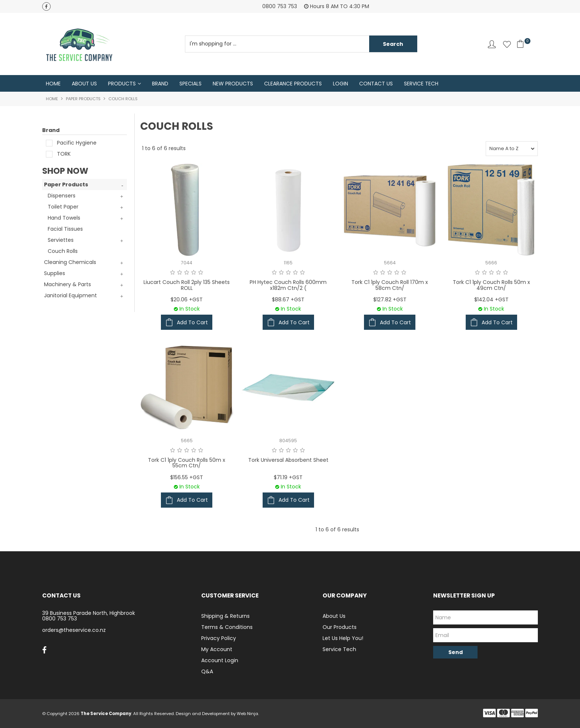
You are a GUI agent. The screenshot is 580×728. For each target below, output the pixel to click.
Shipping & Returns (225, 616)
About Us (84, 84)
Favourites (507, 44)
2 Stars (180, 273)
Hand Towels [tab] (64, 218)
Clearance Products (293, 84)
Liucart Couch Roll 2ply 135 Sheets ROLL (187, 285)
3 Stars (187, 273)
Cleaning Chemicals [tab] (70, 263)
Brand (160, 84)
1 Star (173, 273)
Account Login (220, 660)
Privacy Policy (219, 638)
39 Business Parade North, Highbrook (89, 613)
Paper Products (83, 99)
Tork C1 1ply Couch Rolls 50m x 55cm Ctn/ (187, 463)
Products (122, 84)
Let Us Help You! (343, 638)
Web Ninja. (248, 714)
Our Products (340, 627)
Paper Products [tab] (66, 185)
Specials (190, 84)
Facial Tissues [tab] (65, 229)
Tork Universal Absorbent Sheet (288, 460)
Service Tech (421, 84)
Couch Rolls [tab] (63, 251)
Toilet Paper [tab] (63, 207)
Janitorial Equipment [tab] (70, 296)
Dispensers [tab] (62, 196)
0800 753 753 (60, 619)
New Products (233, 84)
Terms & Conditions (227, 627)
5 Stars (201, 273)
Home (53, 84)
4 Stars (194, 273)
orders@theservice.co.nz (74, 630)
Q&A (207, 671)
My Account (217, 649)
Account (492, 44)
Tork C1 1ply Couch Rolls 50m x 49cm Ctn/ (491, 285)
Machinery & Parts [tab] (68, 285)
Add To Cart (192, 322)
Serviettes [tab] (61, 240)
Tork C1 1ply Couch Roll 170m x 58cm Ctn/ (390, 285)
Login (340, 84)
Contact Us (376, 84)
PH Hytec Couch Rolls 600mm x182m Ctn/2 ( (288, 285)
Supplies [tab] (55, 274)
